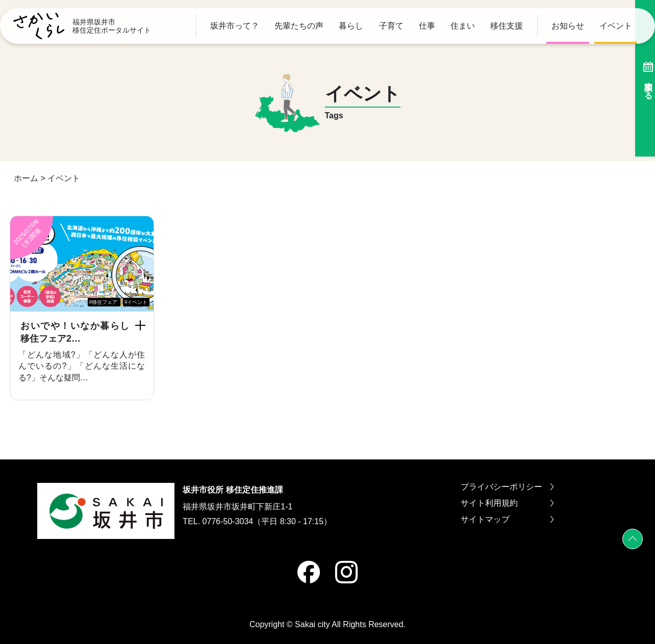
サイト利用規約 (507, 503)
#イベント (136, 302)
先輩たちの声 (299, 26)
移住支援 (507, 26)
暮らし (351, 26)
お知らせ (568, 26)
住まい (463, 26)
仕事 (427, 26)
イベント (616, 26)
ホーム (26, 178)
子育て (391, 26)
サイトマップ (507, 520)
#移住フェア (104, 302)
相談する (642, 78)
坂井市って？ (235, 26)
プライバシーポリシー (507, 487)
